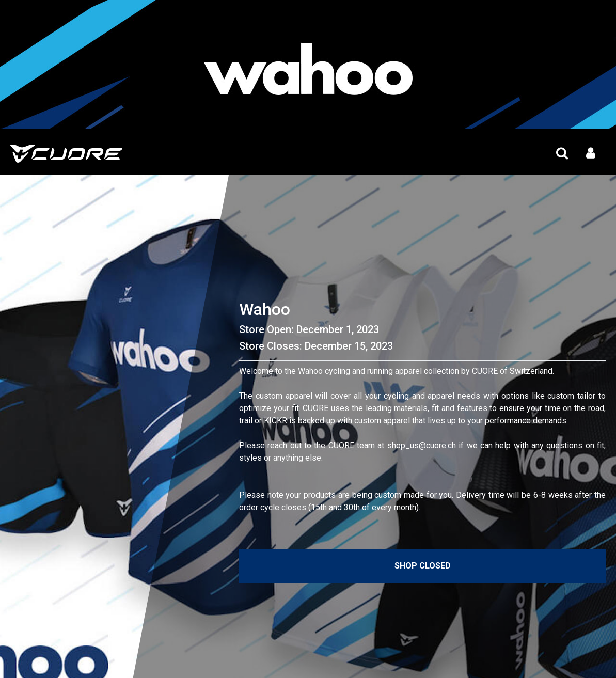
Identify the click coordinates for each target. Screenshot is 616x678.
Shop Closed (423, 566)
